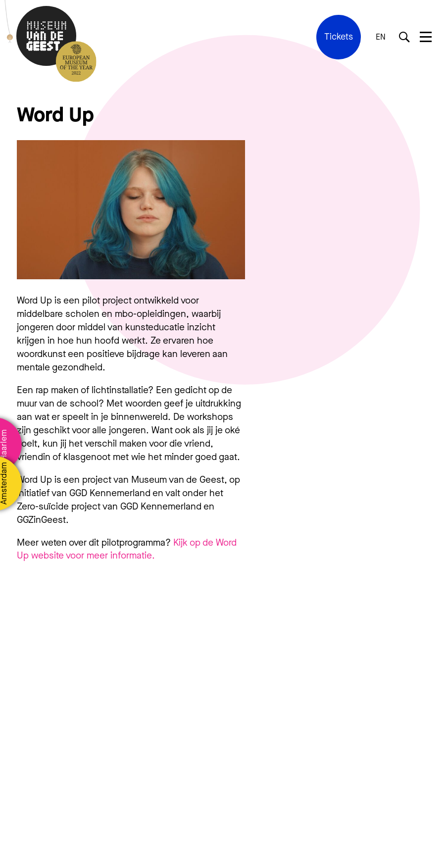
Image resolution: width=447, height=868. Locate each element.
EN (381, 37)
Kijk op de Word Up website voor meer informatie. (127, 549)
